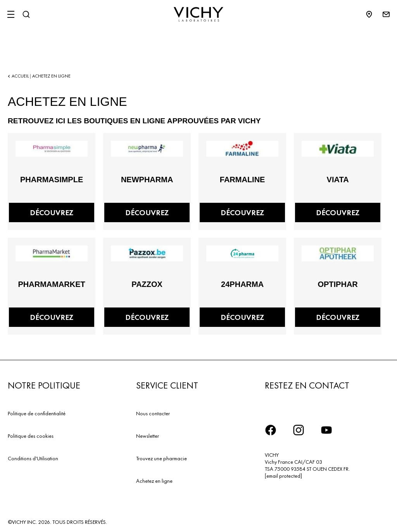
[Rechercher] (26, 14)
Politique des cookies (31, 436)
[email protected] (283, 476)
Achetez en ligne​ (154, 481)
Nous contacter (153, 413)
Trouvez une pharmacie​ (161, 458)
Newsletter (148, 436)
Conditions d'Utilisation (33, 458)
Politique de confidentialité (37, 413)
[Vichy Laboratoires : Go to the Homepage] (198, 14)
